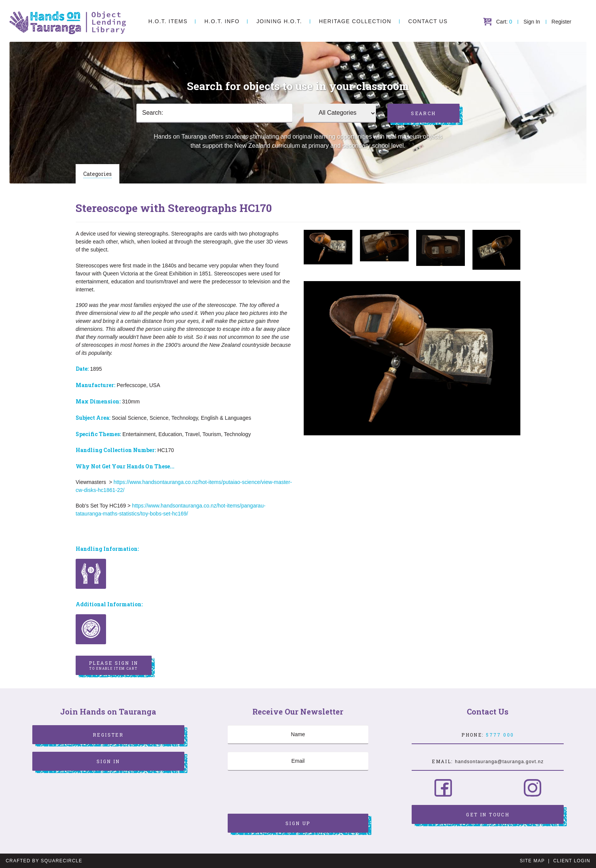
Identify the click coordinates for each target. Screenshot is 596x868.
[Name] (298, 735)
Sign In (532, 22)
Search (423, 113)
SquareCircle (61, 861)
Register (561, 22)
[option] (328, 247)
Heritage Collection (355, 21)
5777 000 (500, 735)
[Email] (298, 761)
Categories (97, 174)
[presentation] (285, 793)
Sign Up (298, 823)
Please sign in (114, 666)
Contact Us (428, 21)
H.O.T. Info (222, 21)
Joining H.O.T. (279, 21)
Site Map (532, 861)
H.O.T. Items (168, 21)
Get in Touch (488, 814)
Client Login (572, 861)
